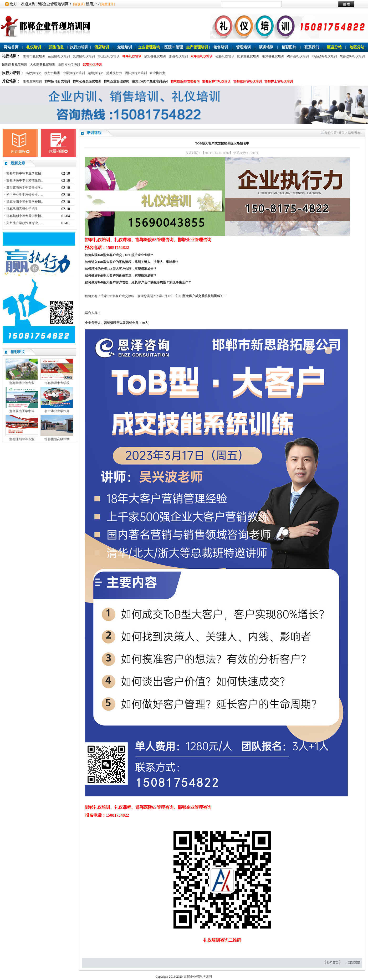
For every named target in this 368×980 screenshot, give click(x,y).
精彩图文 (18, 352)
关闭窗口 (333, 963)
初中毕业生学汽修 (57, 411)
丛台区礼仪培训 (59, 56)
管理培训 (243, 47)
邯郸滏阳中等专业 (22, 439)
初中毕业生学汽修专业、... (25, 195)
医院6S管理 (174, 47)
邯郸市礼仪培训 (34, 56)
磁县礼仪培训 (225, 56)
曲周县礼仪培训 (69, 65)
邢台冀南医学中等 (22, 411)
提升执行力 (114, 73)
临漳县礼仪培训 (273, 56)
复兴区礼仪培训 (84, 56)
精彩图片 (289, 47)
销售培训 (221, 47)
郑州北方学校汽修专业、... (25, 223)
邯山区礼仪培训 (109, 56)
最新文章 (18, 163)
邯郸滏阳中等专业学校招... (25, 202)
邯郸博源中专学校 (57, 383)
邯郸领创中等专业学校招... (25, 216)
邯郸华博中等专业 (22, 383)
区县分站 (334, 47)
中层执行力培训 (74, 73)
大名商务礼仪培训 (43, 65)
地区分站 (357, 47)
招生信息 (56, 47)
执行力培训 (79, 47)
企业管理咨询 (149, 47)
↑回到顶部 (353, 963)
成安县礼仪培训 (155, 56)
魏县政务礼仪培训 (352, 56)
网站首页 (11, 47)
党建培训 (125, 47)
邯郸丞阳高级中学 (57, 439)
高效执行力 (34, 73)
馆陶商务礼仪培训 (14, 65)
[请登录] (79, 4)
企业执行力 (157, 73)
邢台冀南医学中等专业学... (25, 188)
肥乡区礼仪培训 (248, 56)
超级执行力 (96, 73)
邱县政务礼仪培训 (324, 56)
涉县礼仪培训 (178, 56)
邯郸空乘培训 (33, 81)
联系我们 (312, 47)
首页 (341, 133)
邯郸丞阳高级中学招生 (22, 209)
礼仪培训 (34, 47)
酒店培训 (102, 47)
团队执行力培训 (136, 73)
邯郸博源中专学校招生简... (25, 180)
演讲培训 (266, 47)
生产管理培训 (197, 47)
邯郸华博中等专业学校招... (25, 173)
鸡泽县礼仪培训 (298, 56)
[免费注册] (108, 4)
